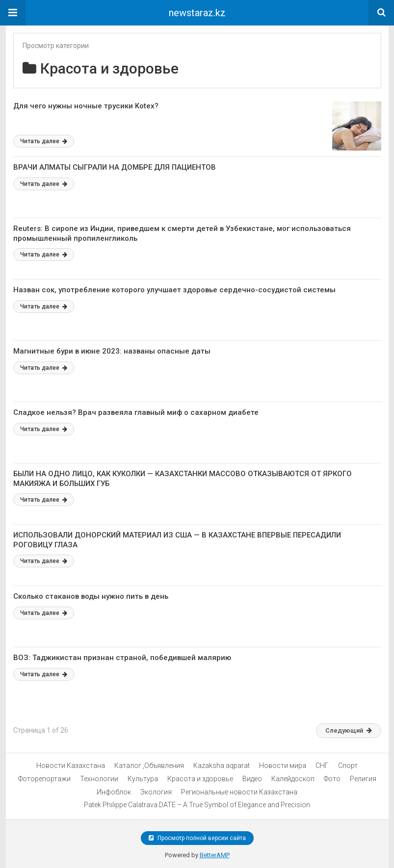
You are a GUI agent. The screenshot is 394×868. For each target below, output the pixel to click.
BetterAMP (215, 855)
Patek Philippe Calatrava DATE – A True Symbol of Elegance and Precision (197, 805)
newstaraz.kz (197, 13)
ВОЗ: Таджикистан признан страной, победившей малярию (122, 658)
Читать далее (44, 141)
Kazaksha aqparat (222, 766)
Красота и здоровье (200, 779)
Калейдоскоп (293, 779)
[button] (13, 13)
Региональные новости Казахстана (239, 792)
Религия (363, 779)
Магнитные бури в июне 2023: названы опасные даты (112, 351)
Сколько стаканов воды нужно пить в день (91, 596)
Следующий (349, 730)
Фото (332, 779)
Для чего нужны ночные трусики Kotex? (86, 106)
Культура (143, 779)
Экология (156, 792)
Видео (252, 779)
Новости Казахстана (71, 766)
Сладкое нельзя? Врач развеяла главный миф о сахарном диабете (136, 412)
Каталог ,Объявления (149, 766)
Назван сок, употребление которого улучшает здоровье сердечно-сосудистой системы (174, 290)
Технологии (99, 779)
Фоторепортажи (44, 779)
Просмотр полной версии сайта (197, 838)
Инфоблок (114, 792)
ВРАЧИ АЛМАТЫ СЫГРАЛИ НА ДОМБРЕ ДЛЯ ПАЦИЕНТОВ (115, 167)
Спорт (348, 766)
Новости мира (283, 766)
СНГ (322, 766)
